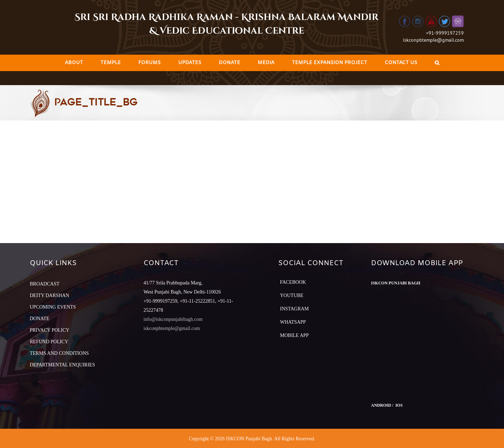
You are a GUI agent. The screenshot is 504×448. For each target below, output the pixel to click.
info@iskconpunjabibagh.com (173, 319)
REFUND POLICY (49, 342)
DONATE (40, 319)
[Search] (437, 63)
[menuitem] (74, 63)
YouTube (292, 295)
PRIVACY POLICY (50, 330)
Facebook (293, 282)
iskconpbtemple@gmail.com (433, 40)
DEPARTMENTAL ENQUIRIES (62, 365)
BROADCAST (45, 284)
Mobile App (294, 335)
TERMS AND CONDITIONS (59, 353)
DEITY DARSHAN (50, 295)
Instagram (294, 309)
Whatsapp (293, 322)
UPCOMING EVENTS (53, 307)
